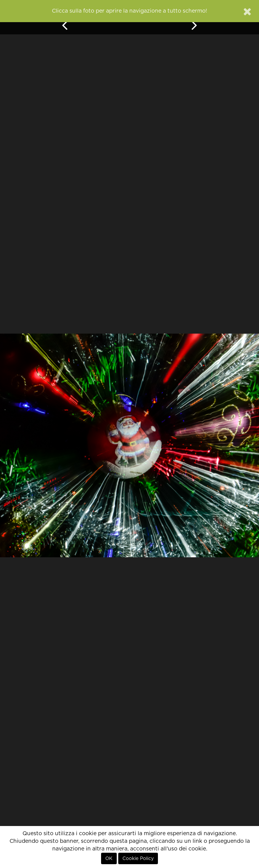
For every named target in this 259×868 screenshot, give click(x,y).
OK (109, 858)
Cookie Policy (138, 858)
